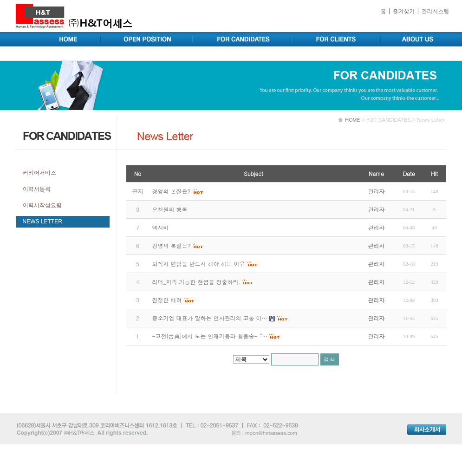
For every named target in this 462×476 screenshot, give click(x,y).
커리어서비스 (39, 173)
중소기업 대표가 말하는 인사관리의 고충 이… (210, 318)
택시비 (161, 227)
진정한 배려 (167, 300)
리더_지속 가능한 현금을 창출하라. (197, 282)
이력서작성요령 (42, 205)
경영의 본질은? (172, 245)
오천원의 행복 (170, 209)
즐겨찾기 (403, 11)
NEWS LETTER (42, 222)
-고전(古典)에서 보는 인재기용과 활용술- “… (210, 336)
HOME (352, 120)
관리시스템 (436, 11)
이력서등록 (37, 189)
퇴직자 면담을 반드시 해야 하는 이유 (199, 264)
